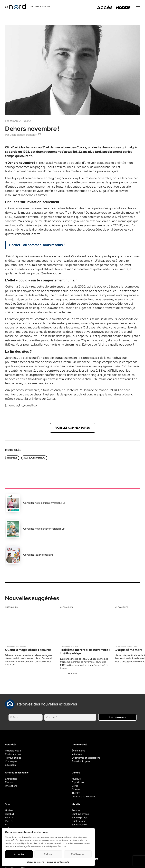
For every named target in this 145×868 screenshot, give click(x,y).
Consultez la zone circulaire (38, 555)
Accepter (19, 854)
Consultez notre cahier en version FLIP (44, 529)
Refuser (48, 854)
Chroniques (11, 608)
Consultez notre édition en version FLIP (45, 503)
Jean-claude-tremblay (23, 135)
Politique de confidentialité (57, 862)
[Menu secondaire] (138, 8)
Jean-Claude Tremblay (34, 458)
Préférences (78, 854)
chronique (12, 458)
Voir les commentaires (73, 428)
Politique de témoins (35, 862)
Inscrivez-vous (117, 718)
